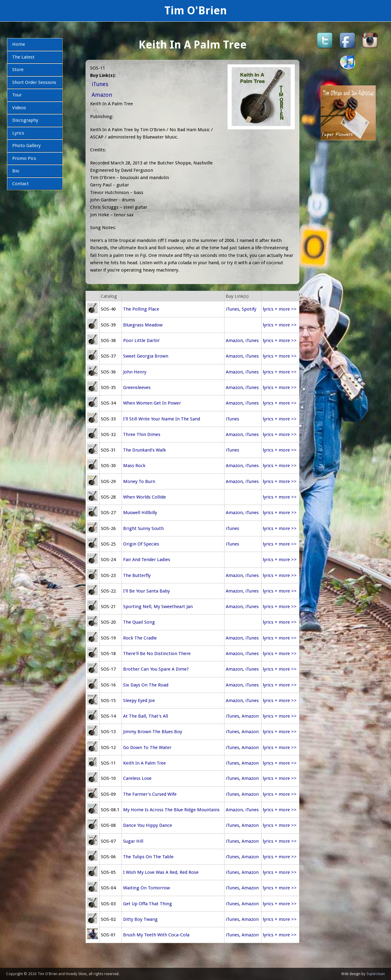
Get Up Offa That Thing (148, 904)
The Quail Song (139, 622)
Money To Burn (139, 481)
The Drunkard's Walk (144, 450)
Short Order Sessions (34, 82)
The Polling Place (141, 309)
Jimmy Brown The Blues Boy (153, 732)
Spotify (249, 309)
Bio (16, 171)
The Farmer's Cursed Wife (150, 794)
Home (19, 44)
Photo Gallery (26, 146)
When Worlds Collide (144, 497)
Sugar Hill (133, 841)
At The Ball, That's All (146, 716)
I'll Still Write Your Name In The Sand (162, 419)
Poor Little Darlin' (142, 340)
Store (18, 70)
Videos (19, 108)
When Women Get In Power (152, 403)
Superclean (376, 974)
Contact (20, 184)
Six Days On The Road (146, 685)
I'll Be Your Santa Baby (146, 591)
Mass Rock (134, 466)
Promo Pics (24, 158)
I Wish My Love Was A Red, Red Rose (161, 872)
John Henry (135, 372)
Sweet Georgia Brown (146, 356)
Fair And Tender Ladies (147, 560)
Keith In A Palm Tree (144, 763)
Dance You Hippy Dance (148, 825)
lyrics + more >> (280, 309)
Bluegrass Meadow (143, 325)
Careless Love (137, 778)
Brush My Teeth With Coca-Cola (156, 935)
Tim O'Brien (196, 11)
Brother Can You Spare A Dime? (156, 669)
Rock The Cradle (140, 638)
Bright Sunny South (143, 528)
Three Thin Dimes (142, 434)
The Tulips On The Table (148, 857)
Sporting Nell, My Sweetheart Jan (158, 607)
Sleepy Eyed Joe (139, 701)
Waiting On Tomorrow (146, 888)
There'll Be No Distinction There (157, 654)
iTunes (100, 84)
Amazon (102, 95)
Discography (25, 120)
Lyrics (18, 133)
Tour (17, 95)
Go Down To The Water (147, 748)
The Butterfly (137, 575)
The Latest (23, 57)
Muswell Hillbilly (140, 513)
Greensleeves (137, 387)
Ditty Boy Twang (140, 919)
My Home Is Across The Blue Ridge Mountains (171, 810)
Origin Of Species (141, 544)
